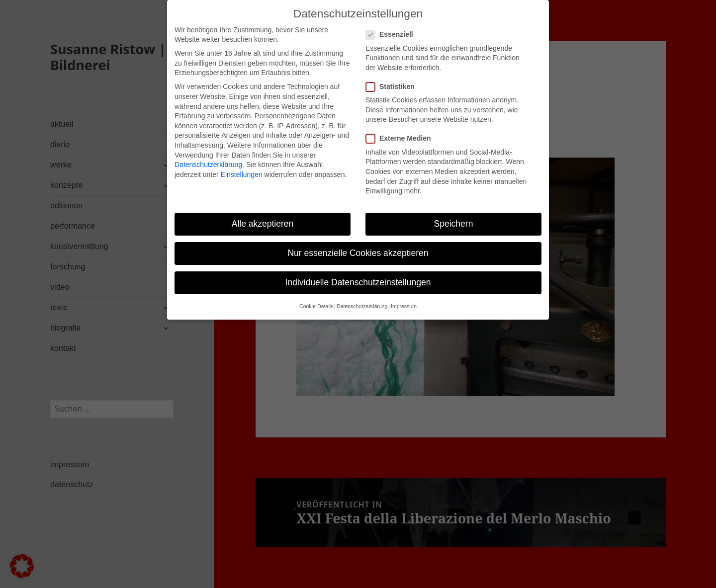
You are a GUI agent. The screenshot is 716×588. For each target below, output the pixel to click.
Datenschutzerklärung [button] (362, 297)
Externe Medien (401, 129)
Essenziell (393, 26)
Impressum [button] (404, 297)
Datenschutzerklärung (208, 155)
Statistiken (393, 77)
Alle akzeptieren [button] (263, 214)
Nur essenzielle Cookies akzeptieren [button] (358, 244)
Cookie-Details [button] (316, 297)
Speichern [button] (454, 214)
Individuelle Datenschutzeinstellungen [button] (358, 273)
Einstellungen (242, 165)
